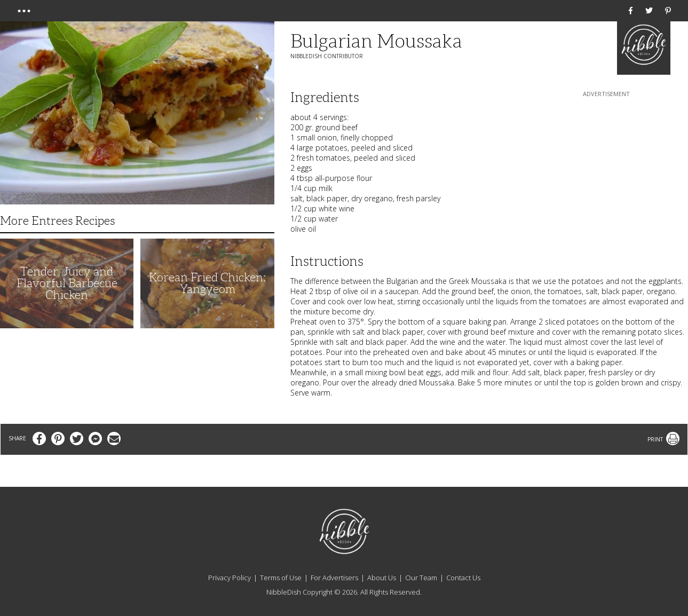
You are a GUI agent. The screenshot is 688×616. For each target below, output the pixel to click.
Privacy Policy (230, 578)
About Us (382, 578)
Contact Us (463, 578)
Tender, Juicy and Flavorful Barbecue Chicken (67, 283)
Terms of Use (281, 578)
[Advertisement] (606, 166)
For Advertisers (334, 578)
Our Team (421, 578)
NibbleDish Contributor (327, 56)
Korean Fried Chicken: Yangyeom (207, 283)
